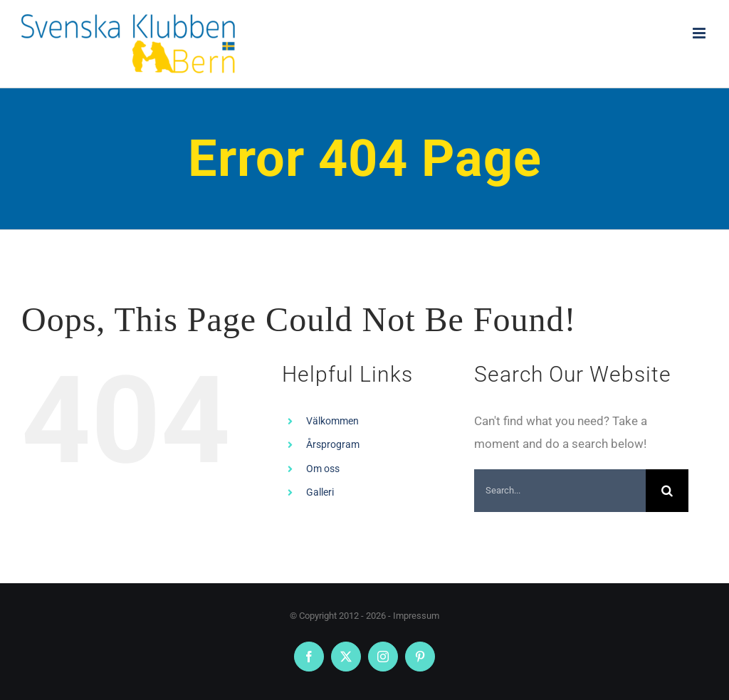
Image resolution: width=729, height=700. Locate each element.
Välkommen (332, 421)
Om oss (323, 469)
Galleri (320, 492)
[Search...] (560, 491)
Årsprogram (333, 444)
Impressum (416, 616)
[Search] (667, 491)
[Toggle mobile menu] (700, 33)
